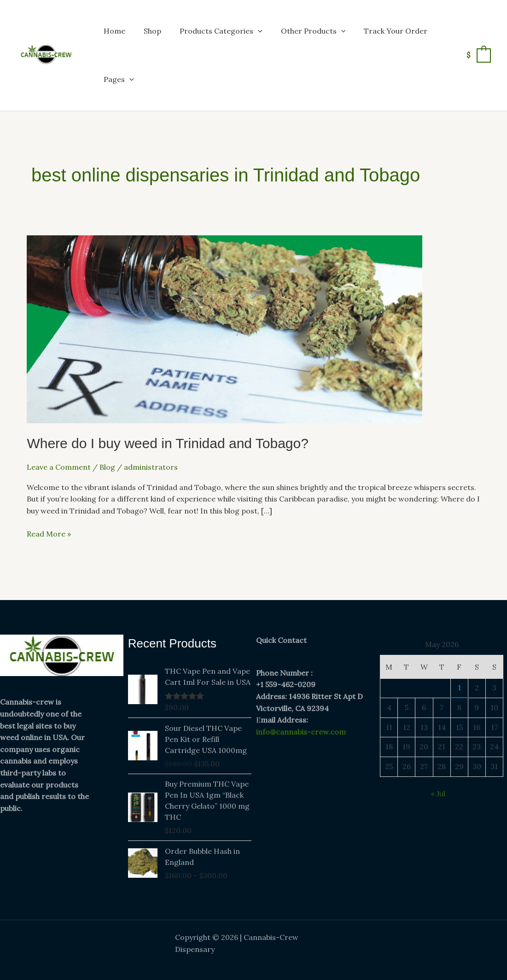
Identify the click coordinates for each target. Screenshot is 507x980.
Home (114, 31)
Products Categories (221, 31)
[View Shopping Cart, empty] (478, 55)
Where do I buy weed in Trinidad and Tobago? (168, 443)
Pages (119, 79)
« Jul (438, 793)
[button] (258, 31)
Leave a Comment (59, 467)
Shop (152, 31)
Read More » (49, 533)
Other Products (313, 31)
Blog (107, 467)
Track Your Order (396, 31)
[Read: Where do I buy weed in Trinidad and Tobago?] (224, 328)
